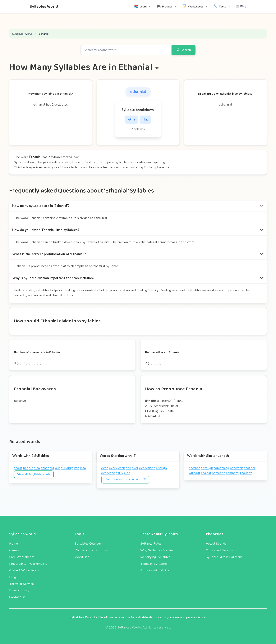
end (128, 468)
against (206, 473)
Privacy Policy (19, 590)
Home (14, 544)
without (194, 473)
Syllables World (44, 7)
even (105, 468)
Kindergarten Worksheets (28, 564)
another (250, 468)
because (194, 468)
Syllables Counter (88, 544)
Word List (82, 557)
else (127, 473)
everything (147, 468)
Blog (13, 577)
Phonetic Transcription (91, 550)
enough (161, 468)
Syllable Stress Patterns (224, 557)
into (76, 468)
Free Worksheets (22, 557)
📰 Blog (241, 6)
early (120, 473)
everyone (108, 473)
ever (135, 468)
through (207, 468)
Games (14, 550)
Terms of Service (21, 584)
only (70, 468)
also (37, 468)
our (52, 468)
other (45, 468)
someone (219, 473)
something (221, 468)
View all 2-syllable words (34, 474)
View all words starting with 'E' (125, 480)
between (236, 468)
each (122, 468)
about (18, 468)
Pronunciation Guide (155, 570)
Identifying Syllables (155, 557)
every (113, 468)
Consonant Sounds (219, 550)
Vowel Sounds (216, 544)
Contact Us (17, 597)
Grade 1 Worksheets (24, 570)
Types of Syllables (154, 564)
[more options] (261, 206)
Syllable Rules (151, 544)
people (28, 468)
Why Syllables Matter (157, 550)
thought (246, 473)
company (232, 473)
